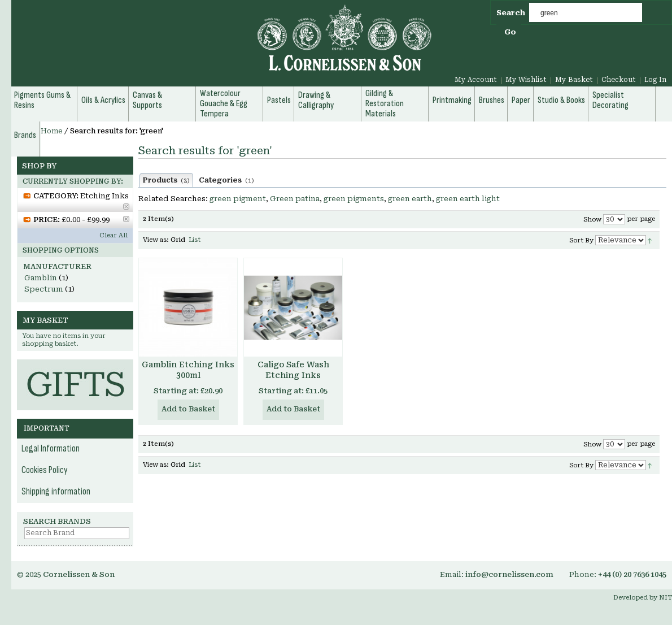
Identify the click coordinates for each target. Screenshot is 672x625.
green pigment (238, 199)
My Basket (574, 80)
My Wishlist (526, 80)
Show (592, 220)
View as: (156, 240)
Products (166, 180)
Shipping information (56, 492)
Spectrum (44, 289)
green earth (410, 199)
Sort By (581, 240)
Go (510, 32)
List (195, 240)
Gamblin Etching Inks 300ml (188, 370)
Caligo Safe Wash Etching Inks (293, 370)
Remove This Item (126, 207)
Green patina (295, 199)
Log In (655, 80)
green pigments (354, 199)
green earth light (468, 199)
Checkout (619, 80)
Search (511, 13)
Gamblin (41, 278)
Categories (226, 180)
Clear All (114, 235)
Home (52, 131)
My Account (476, 80)
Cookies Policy (45, 470)
